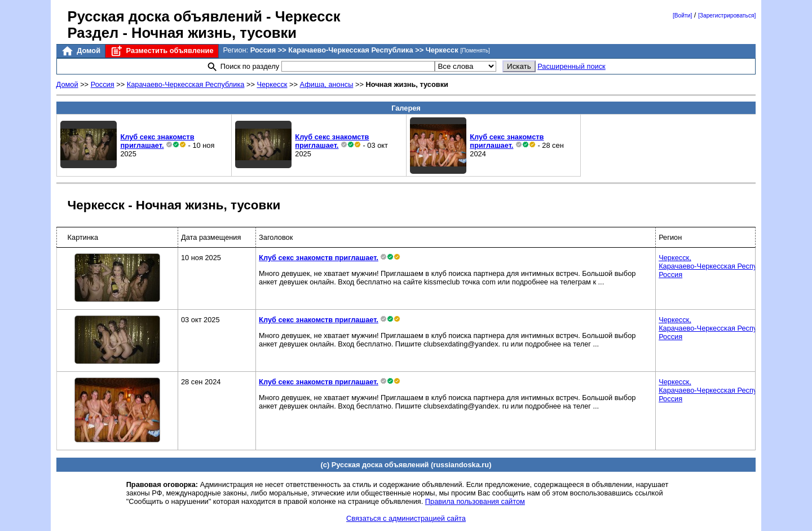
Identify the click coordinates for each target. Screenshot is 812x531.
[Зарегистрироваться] (727, 16)
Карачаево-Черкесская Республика (186, 84)
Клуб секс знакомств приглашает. (157, 141)
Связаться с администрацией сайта (406, 518)
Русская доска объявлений (165, 16)
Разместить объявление (162, 51)
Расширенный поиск (572, 66)
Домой (81, 51)
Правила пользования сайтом (475, 501)
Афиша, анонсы (327, 84)
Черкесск (272, 84)
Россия (103, 84)
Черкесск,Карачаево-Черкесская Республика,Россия (718, 266)
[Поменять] (475, 51)
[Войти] (682, 16)
